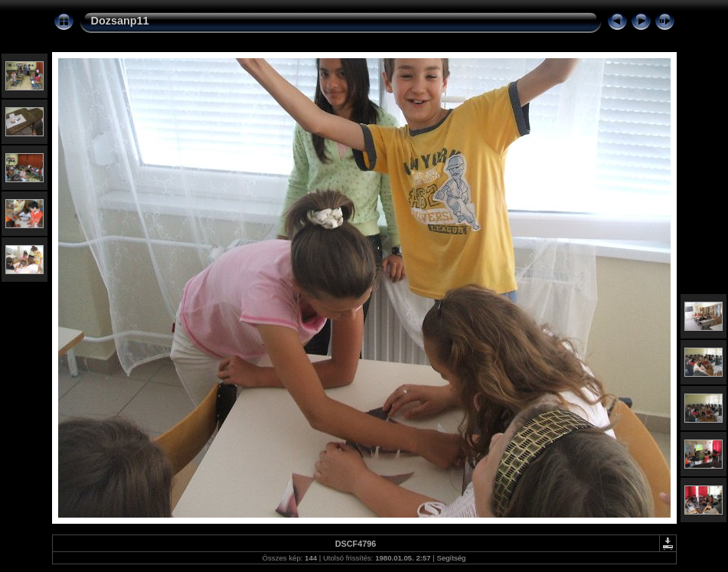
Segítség (452, 558)
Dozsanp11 (120, 21)
